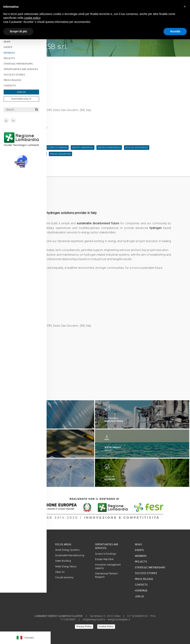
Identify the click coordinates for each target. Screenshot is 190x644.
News (11, 41)
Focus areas (63, 544)
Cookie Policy (106, 626)
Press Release (17, 79)
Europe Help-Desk (104, 559)
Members (13, 52)
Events (139, 550)
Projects (13, 57)
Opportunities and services (25, 68)
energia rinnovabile (109, 148)
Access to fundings (106, 554)
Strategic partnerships (22, 63)
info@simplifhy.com (32, 359)
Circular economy (64, 577)
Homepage (141, 591)
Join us (25, 91)
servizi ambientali (83, 148)
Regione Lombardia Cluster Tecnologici (25, 138)
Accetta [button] (175, 31)
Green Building (63, 561)
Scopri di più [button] (18, 31)
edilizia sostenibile (137, 148)
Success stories (18, 74)
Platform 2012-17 (25, 98)
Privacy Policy (84, 626)
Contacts (14, 85)
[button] (185, 6)
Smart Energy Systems (67, 550)
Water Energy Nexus (66, 567)
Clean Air (60, 572)
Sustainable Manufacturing (70, 555)
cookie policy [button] (32, 18)
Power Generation (60, 154)
